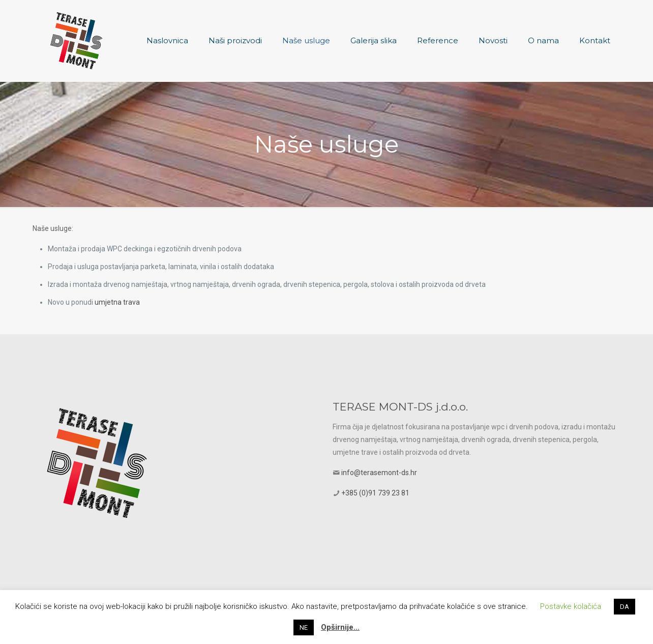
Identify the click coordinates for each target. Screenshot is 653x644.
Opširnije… (340, 627)
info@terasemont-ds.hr (379, 473)
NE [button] (304, 627)
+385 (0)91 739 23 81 (375, 493)
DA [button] (625, 607)
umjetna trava (117, 302)
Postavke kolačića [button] (571, 606)
